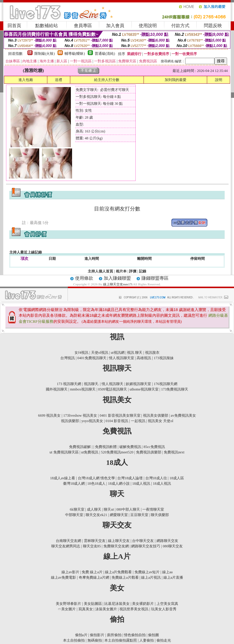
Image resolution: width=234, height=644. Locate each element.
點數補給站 (47, 26)
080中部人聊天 (128, 509)
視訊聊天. (92, 384)
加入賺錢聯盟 (117, 278)
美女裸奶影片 (143, 604)
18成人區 (177, 478)
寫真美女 (86, 609)
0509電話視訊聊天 (112, 389)
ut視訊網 (117, 353)
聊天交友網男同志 (66, 546)
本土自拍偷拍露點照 (121, 640)
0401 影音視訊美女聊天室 (120, 415)
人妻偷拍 (147, 640)
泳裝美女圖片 (106, 609)
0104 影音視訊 (117, 421)
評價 (133, 271)
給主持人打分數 (107, 80)
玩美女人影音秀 (164, 609)
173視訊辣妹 (164, 358)
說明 (219, 80)
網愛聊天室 (119, 515)
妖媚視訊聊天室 (138, 384)
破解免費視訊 (130, 447)
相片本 (121, 271)
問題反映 (213, 26)
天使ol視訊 (100, 353)
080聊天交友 (173, 546)
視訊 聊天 (135, 353)
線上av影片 (70, 572)
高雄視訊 (144, 358)
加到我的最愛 (175, 80)
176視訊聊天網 (166, 384)
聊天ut (109, 509)
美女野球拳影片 (68, 604)
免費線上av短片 (147, 572)
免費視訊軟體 (106, 447)
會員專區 (83, 26)
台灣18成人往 (156, 478)
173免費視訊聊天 (175, 389)
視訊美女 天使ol (160, 421)
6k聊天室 (78, 509)
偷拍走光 (164, 640)
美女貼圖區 (93, 604)
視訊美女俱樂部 (156, 415)
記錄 (143, 271)
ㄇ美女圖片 (67, 609)
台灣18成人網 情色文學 (96, 478)
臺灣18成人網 (74, 484)
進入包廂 (26, 80)
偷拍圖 (153, 635)
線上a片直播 (173, 577)
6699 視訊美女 (49, 415)
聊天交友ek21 (96, 515)
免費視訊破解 (80, 447)
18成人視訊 (141, 484)
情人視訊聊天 (112, 384)
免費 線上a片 (92, 572)
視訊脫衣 (152, 353)
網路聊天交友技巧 (146, 546)
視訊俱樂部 (70, 421)
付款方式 (180, 26)
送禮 (58, 80)
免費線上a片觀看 (125, 577)
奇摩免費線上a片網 (94, 577)
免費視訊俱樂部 (149, 452)
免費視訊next (174, 452)
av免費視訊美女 (183, 415)
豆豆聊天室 (139, 515)
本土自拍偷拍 (74, 640)
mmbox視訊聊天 (83, 389)
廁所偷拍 (114, 635)
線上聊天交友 (119, 541)
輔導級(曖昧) (75, 54)
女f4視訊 (81, 353)
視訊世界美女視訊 (134, 609)
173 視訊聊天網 (69, 384)
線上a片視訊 (151, 577)
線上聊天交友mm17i (118, 284)
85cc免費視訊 (154, 447)
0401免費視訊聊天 (92, 358)
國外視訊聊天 (57, 389)
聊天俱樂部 (160, 515)
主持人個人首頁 (100, 271)
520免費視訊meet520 (117, 452)
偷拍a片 (81, 635)
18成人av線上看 (63, 478)
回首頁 (14, 26)
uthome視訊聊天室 (144, 389)
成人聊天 (94, 509)
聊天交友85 (92, 546)
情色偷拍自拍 (135, 635)
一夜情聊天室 (153, 509)
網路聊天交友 (167, 541)
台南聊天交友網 (68, 541)
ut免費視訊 (90, 452)
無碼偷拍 (95, 640)
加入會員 (115, 26)
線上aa (168, 572)
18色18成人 (96, 484)
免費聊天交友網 (116, 546)
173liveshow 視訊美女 (80, 415)
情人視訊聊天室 (122, 358)
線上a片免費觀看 (118, 572)
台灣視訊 (68, 358)
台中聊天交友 (143, 541)
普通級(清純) (105, 54)
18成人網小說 (119, 484)
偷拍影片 (97, 635)
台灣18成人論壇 (130, 478)
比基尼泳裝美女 (117, 604)
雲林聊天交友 (95, 541)
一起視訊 (138, 421)
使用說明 (148, 26)
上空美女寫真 (167, 604)
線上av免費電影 (63, 577)
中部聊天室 (74, 515)
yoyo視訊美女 (92, 421)
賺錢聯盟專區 (155, 278)
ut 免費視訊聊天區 (64, 452)
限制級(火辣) (45, 54)
